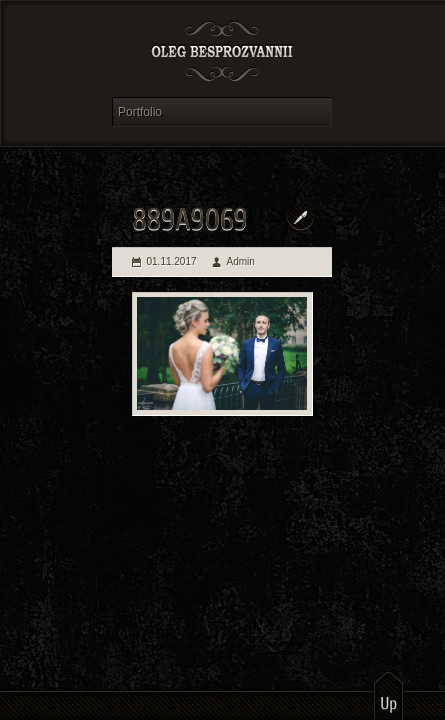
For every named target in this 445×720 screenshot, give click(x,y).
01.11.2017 (172, 261)
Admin (241, 261)
